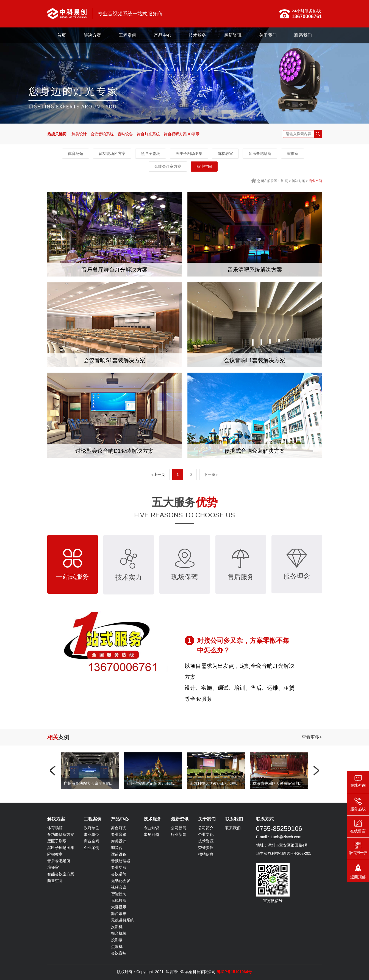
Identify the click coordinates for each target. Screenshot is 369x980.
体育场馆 (76, 153)
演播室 (293, 153)
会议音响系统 (102, 134)
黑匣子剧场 (151, 153)
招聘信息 (206, 854)
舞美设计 (79, 134)
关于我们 (268, 35)
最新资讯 (233, 35)
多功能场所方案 (112, 153)
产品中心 (163, 35)
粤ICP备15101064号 (234, 972)
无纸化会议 (121, 881)
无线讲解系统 (123, 920)
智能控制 (119, 894)
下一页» (211, 474)
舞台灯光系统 (148, 134)
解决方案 (92, 35)
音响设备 (125, 134)
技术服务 (198, 35)
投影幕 (117, 940)
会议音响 (119, 953)
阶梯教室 (225, 153)
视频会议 (119, 887)
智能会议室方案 (168, 166)
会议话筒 (119, 874)
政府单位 (91, 828)
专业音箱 (119, 834)
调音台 (117, 848)
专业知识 (151, 828)
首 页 (284, 181)
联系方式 (265, 819)
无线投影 (119, 900)
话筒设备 (119, 854)
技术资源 (206, 841)
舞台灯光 (119, 828)
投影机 (117, 927)
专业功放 (119, 867)
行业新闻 (179, 834)
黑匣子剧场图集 (189, 153)
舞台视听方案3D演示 (182, 134)
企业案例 (91, 848)
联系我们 (303, 35)
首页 (62, 35)
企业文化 (206, 834)
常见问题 (151, 834)
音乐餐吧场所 (260, 153)
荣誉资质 (206, 848)
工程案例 (127, 35)
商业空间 (204, 166)
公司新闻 (179, 828)
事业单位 (91, 834)
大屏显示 (119, 907)
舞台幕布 (119, 914)
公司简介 (206, 828)
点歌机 (117, 947)
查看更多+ (312, 737)
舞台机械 (119, 933)
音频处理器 (121, 861)
